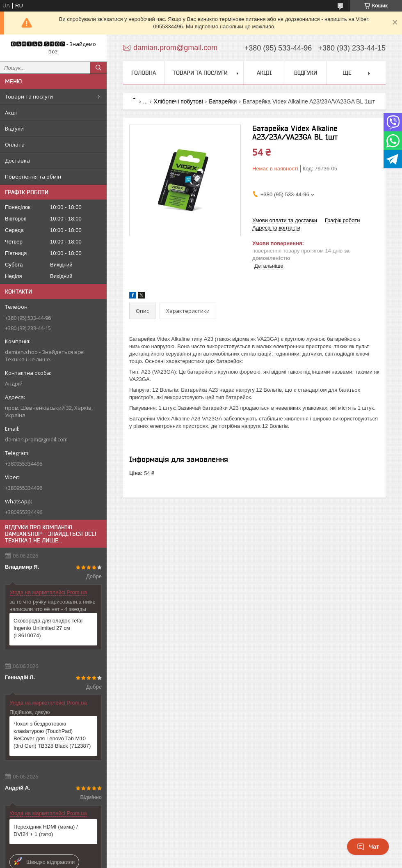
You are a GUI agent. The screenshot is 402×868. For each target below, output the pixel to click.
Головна (144, 73)
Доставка (17, 161)
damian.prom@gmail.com (36, 439)
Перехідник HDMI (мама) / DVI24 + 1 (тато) (46, 830)
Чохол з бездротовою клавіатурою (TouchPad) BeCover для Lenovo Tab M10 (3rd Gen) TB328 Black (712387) (52, 735)
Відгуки (14, 129)
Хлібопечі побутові (178, 101)
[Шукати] (98, 68)
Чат (368, 847)
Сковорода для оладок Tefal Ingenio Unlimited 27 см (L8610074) (48, 628)
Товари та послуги (29, 96)
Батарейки (223, 101)
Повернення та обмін (33, 177)
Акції (11, 113)
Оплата (15, 145)
